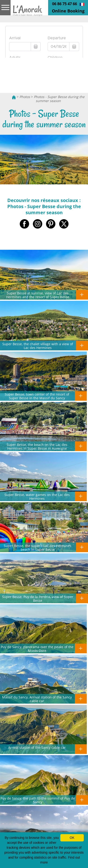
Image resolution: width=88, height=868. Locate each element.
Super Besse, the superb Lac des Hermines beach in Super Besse (38, 547)
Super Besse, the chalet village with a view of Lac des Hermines (38, 346)
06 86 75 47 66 (65, 4)
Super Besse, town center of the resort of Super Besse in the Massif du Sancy (37, 396)
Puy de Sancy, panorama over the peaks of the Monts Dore (37, 649)
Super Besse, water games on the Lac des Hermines (37, 496)
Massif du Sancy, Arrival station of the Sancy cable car (37, 699)
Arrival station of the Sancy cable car (37, 747)
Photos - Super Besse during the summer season (59, 99)
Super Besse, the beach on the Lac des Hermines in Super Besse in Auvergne (37, 446)
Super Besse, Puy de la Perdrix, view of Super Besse (38, 598)
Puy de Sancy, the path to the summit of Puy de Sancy (38, 800)
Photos (25, 97)
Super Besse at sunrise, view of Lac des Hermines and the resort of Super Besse (38, 295)
